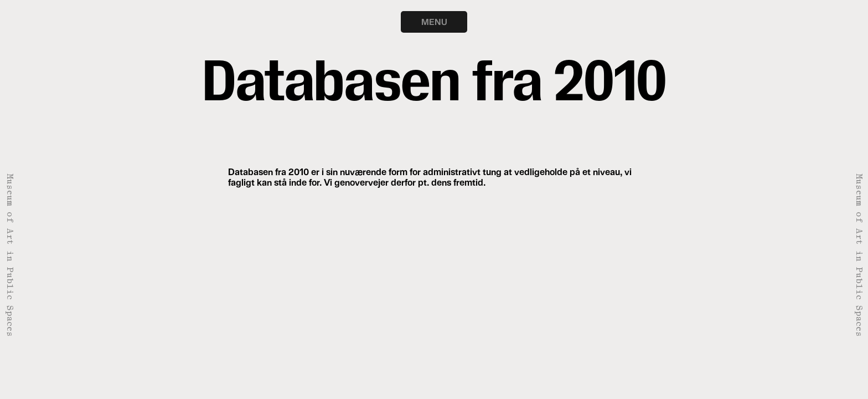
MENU (434, 22)
